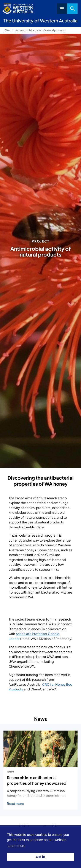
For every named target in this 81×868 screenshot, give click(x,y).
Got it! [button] (40, 857)
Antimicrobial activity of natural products (40, 30)
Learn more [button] (16, 846)
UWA (7, 30)
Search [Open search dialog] (72, 9)
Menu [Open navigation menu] (62, 9)
